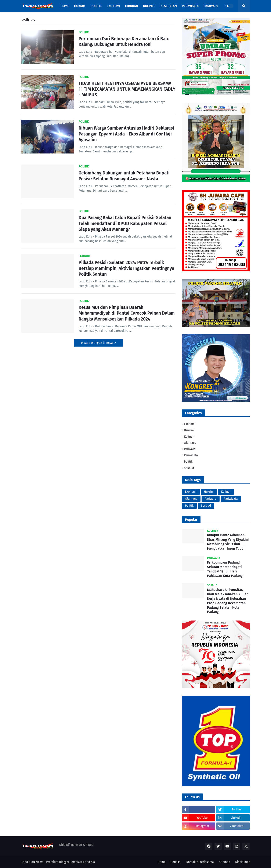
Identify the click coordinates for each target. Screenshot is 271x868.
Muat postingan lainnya (97, 343)
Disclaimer (242, 862)
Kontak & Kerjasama (200, 862)
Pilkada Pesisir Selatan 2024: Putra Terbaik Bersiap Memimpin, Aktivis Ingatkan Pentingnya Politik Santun (126, 268)
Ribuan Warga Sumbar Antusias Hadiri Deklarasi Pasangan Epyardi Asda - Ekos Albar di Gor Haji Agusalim (126, 134)
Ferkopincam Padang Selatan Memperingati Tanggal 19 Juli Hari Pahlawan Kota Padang (225, 569)
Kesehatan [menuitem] (169, 6)
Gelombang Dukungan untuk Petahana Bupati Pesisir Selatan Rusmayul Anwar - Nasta (124, 176)
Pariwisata (191, 455)
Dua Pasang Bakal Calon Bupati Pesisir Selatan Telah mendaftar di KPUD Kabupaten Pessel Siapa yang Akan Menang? (125, 223)
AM (93, 862)
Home (162, 862)
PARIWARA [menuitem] (211, 6)
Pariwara (190, 449)
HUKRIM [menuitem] (80, 6)
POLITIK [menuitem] (96, 6)
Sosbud (189, 468)
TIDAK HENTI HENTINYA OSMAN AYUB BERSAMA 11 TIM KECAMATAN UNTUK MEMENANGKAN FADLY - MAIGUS (127, 89)
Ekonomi (190, 424)
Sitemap (225, 862)
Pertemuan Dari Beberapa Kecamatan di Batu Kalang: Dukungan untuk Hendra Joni (124, 42)
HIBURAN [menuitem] (132, 6)
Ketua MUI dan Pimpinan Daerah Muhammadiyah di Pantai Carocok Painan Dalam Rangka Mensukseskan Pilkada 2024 (127, 313)
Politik (188, 462)
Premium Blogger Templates (65, 862)
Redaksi (176, 862)
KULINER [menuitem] (149, 6)
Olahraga (190, 443)
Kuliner (189, 437)
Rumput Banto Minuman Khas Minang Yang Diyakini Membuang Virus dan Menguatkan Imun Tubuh (228, 542)
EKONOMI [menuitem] (113, 6)
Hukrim (189, 430)
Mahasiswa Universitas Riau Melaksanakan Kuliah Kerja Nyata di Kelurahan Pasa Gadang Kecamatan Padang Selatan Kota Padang (228, 601)
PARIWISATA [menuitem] (190, 6)
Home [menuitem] (65, 6)
